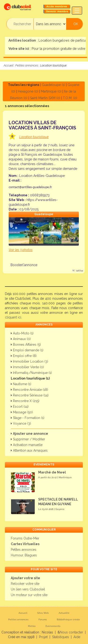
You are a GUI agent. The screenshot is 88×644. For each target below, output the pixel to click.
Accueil (8, 65)
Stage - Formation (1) (28, 418)
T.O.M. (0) (70, 98)
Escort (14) (20, 407)
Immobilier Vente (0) (27, 367)
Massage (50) (22, 412)
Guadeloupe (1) (53, 85)
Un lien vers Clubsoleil (28, 589)
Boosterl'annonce (24, 265)
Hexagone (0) (28, 91)
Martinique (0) (51, 91)
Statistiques (61, 637)
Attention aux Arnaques (29, 450)
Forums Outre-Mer (25, 538)
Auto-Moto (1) (22, 333)
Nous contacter (71, 632)
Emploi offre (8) (24, 356)
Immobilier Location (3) (29, 361)
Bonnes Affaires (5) (26, 345)
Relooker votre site (25, 584)
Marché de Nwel (52, 472)
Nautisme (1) (21, 384)
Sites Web (43, 613)
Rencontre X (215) (25, 401)
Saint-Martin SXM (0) (45, 98)
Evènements (53, 626)
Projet (43, 637)
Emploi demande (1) (27, 350)
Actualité (64, 613)
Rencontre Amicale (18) (29, 390)
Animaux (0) (21, 339)
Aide (77, 637)
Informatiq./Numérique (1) (31, 373)
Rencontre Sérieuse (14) (30, 395)
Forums (43, 619)
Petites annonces (27, 65)
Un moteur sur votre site (29, 595)
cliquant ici (13, 317)
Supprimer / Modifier (28, 439)
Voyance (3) (21, 423)
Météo (32, 626)
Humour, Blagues (24, 555)
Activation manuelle (27, 445)
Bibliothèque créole (68, 619)
